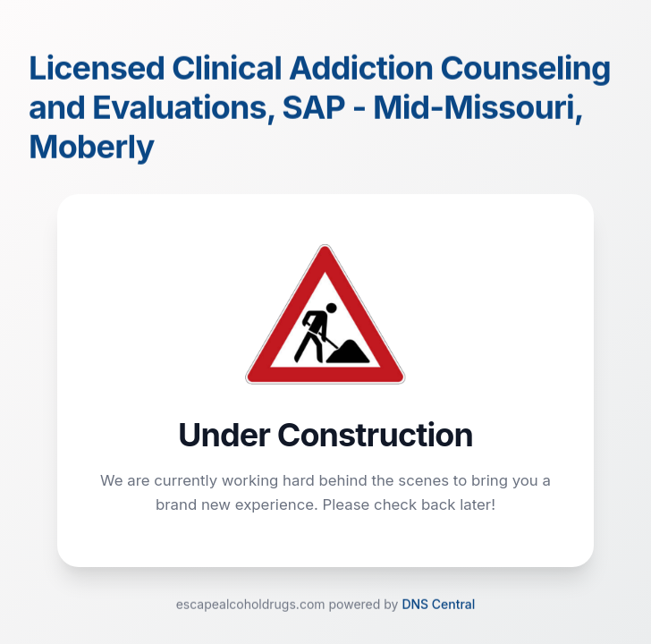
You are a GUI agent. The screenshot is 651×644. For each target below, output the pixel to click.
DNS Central (438, 605)
